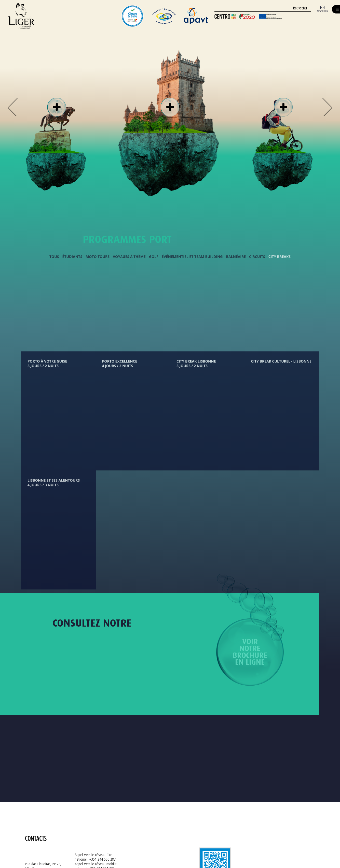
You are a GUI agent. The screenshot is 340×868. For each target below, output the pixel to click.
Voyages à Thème (129, 257)
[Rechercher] (263, 9)
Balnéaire (236, 257)
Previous (13, 107)
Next (327, 107)
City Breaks (280, 257)
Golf (154, 257)
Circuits (257, 257)
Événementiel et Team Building (192, 257)
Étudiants (72, 257)
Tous (54, 257)
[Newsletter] (323, 9)
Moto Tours (98, 257)
